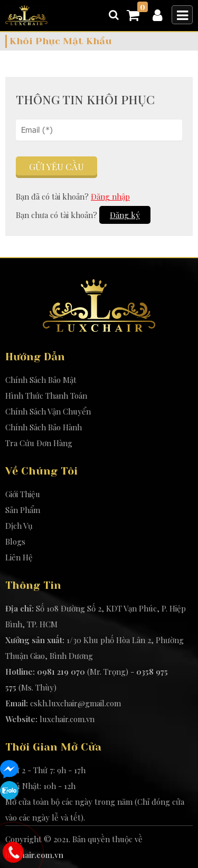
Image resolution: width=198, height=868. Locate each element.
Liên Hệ (19, 557)
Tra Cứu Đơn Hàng (39, 443)
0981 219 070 (61, 672)
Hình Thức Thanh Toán (46, 396)
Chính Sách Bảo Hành (44, 427)
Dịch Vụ (19, 526)
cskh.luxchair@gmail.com (76, 703)
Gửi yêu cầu (56, 166)
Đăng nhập (110, 196)
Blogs (15, 541)
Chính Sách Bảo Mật (41, 380)
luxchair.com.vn (67, 719)
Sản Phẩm (23, 510)
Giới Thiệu (23, 494)
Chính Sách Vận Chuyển (48, 411)
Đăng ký (125, 215)
